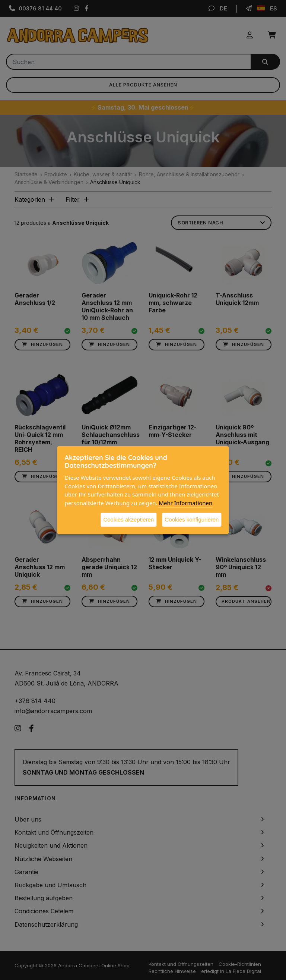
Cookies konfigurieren (192, 519)
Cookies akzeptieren (128, 519)
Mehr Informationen (185, 502)
